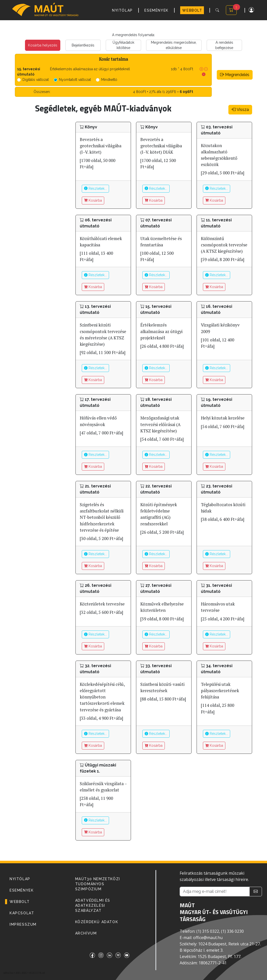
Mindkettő (109, 80)
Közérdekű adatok (97, 922)
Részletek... (95, 189)
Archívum (86, 933)
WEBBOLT (192, 10)
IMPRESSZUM (23, 924)
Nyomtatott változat (75, 80)
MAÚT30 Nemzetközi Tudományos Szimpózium (98, 884)
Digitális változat (36, 80)
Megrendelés (235, 75)
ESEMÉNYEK (156, 10)
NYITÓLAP (122, 10)
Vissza (240, 110)
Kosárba (93, 200)
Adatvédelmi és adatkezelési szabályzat (93, 905)
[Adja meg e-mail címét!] (215, 892)
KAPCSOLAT (22, 913)
